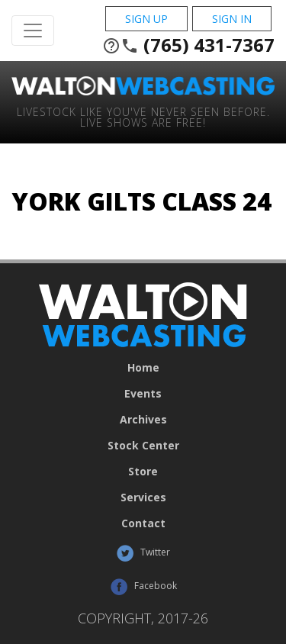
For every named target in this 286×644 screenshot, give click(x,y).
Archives (143, 420)
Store (143, 472)
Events (143, 394)
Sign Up (146, 19)
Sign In (232, 19)
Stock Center (143, 446)
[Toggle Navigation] (33, 31)
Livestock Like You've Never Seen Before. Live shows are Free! (143, 116)
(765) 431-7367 (188, 45)
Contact (143, 523)
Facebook (143, 587)
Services (143, 497)
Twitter (143, 553)
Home (143, 368)
